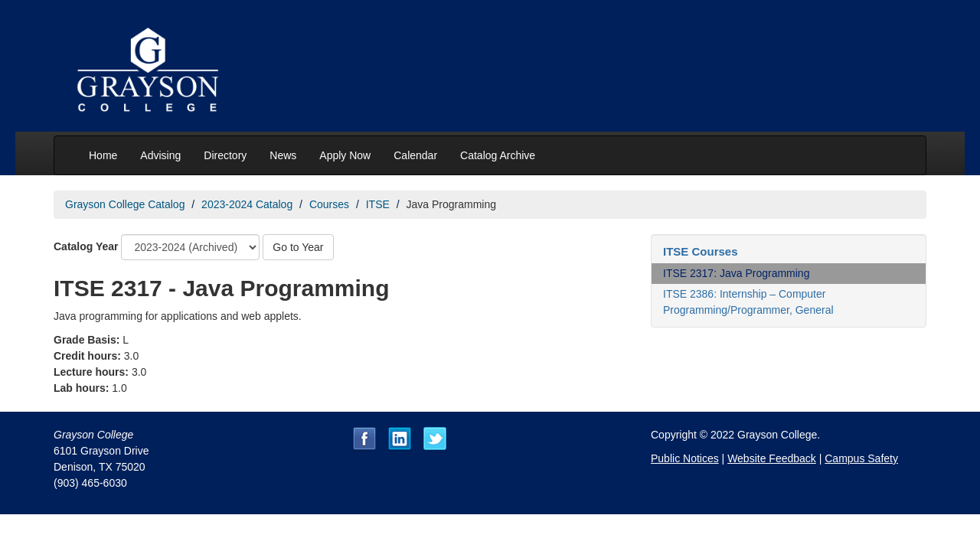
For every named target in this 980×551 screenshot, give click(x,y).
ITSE (378, 204)
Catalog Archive (498, 155)
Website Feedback (772, 458)
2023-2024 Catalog (247, 204)
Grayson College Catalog (125, 204)
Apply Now (345, 155)
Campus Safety (861, 458)
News (283, 155)
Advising (160, 155)
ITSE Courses (701, 251)
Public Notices (685, 458)
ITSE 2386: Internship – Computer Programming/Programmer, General (748, 302)
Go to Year (298, 247)
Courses (329, 204)
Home (103, 155)
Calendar (415, 155)
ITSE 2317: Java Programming (736, 273)
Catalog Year (86, 246)
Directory (225, 155)
